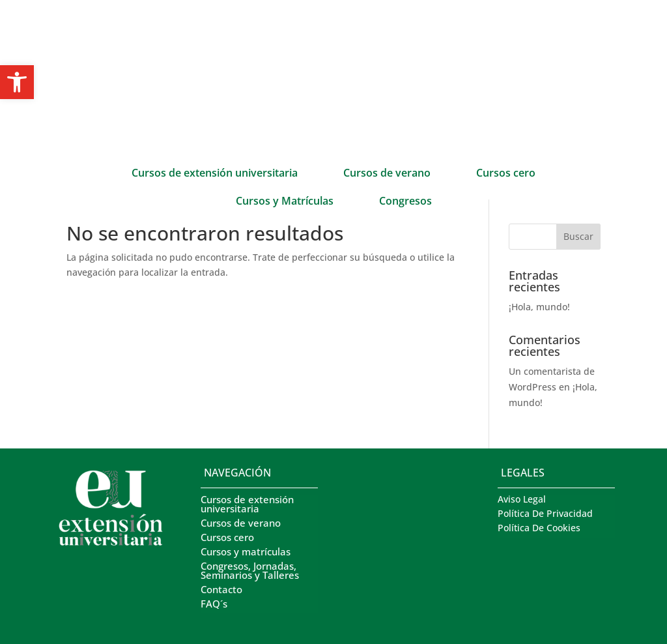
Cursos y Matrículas (285, 202)
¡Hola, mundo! (539, 307)
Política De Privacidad (545, 514)
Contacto (221, 590)
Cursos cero (506, 174)
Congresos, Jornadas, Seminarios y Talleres (250, 571)
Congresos (405, 202)
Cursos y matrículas (246, 552)
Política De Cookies (539, 529)
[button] (17, 82)
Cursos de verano (387, 174)
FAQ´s (214, 605)
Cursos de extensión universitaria (215, 174)
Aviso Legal (522, 500)
